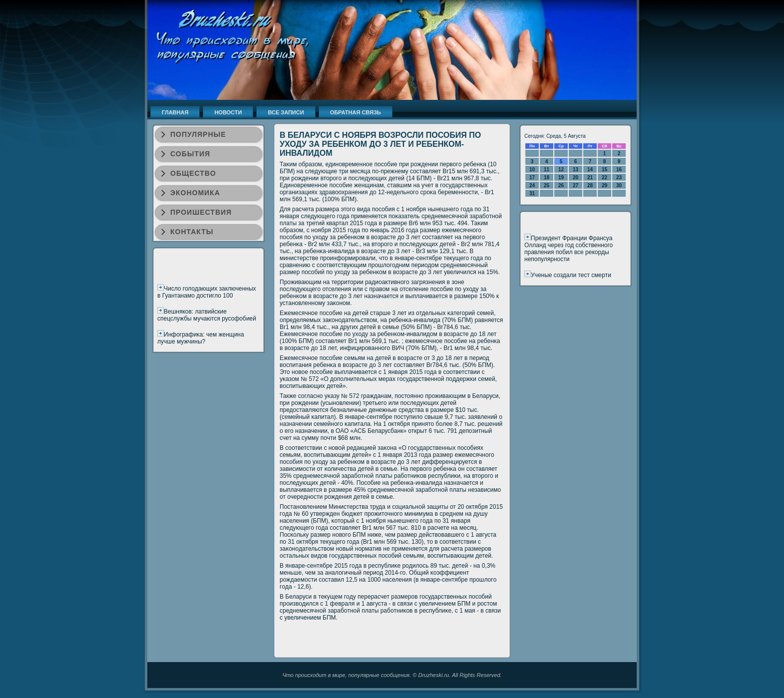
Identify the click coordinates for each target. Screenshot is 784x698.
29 (604, 185)
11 (547, 170)
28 (590, 185)
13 (576, 170)
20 (576, 177)
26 (561, 185)
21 (590, 177)
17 (532, 177)
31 (532, 193)
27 (576, 185)
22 (604, 177)
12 (561, 170)
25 (547, 185)
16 (619, 170)
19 (561, 177)
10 (532, 170)
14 (590, 170)
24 (532, 185)
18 (547, 177)
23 (619, 177)
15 (604, 170)
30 (619, 185)
